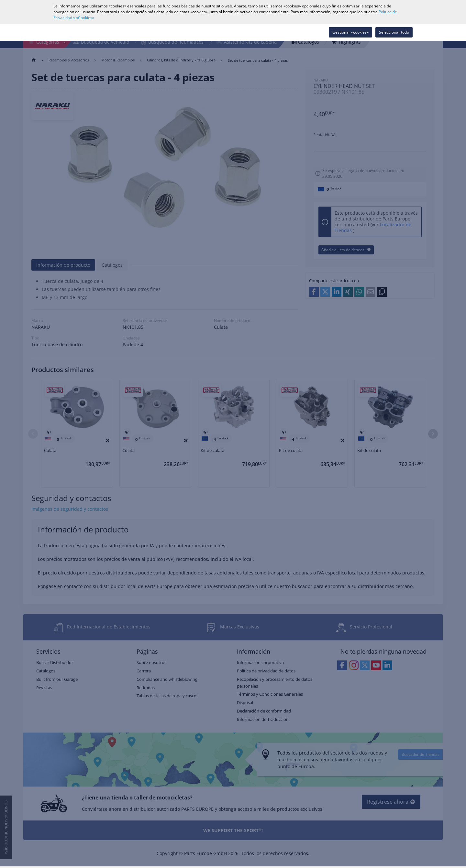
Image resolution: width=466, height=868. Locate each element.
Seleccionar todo (394, 32)
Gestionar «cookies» (350, 32)
